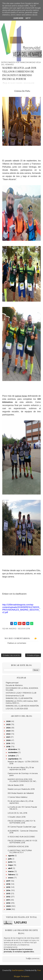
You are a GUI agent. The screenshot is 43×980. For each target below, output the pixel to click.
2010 (8, 903)
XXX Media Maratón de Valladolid (21, 793)
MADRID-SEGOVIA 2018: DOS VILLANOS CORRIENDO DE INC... (22, 780)
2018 (8, 747)
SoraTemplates (18, 970)
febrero (12, 875)
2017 (8, 881)
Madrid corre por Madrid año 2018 (21, 789)
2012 (8, 897)
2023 (9, 731)
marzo (11, 871)
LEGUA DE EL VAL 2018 (17, 813)
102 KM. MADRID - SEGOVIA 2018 (22, 83)
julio (10, 859)
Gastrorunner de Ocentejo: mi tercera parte (23, 774)
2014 (8, 890)
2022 (9, 734)
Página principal (12, 683)
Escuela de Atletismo (14, 685)
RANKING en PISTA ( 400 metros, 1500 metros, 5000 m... (22, 702)
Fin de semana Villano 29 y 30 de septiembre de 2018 (21, 769)
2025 (9, 724)
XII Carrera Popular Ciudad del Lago (22, 827)
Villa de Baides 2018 (16, 785)
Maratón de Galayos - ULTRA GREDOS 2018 (23, 763)
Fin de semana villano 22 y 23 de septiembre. (21, 802)
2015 (8, 887)
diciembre (13, 749)
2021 (8, 737)
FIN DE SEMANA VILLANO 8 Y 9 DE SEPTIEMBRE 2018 (22, 842)
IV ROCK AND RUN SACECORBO (21, 837)
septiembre (13, 759)
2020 (9, 740)
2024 (9, 728)
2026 (9, 721)
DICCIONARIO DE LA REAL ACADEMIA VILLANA (22, 689)
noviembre (13, 752)
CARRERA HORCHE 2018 (18, 847)
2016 (8, 884)
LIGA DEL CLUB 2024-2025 (17, 709)
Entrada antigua (33, 655)
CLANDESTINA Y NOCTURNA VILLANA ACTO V (20, 851)
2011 (8, 900)
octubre (12, 756)
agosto (11, 856)
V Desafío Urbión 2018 (17, 817)
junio (11, 862)
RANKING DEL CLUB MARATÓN (19, 698)
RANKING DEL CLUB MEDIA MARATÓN (22, 706)
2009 (9, 906)
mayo (11, 865)
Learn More (18, 18)
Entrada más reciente (11, 655)
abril (10, 868)
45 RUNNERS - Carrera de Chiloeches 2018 (23, 832)
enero (11, 878)
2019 (8, 743)
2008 (9, 909)
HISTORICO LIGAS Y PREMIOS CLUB (21, 693)
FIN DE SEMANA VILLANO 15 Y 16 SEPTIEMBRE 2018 (21, 822)
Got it (28, 18)
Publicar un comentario (17, 643)
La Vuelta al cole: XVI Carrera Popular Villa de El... (22, 808)
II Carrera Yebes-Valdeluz (18, 797)
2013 (8, 894)
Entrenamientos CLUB (15, 696)
